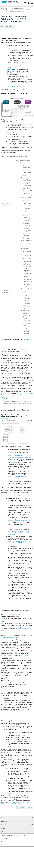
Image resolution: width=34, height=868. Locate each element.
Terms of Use (4, 838)
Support (7, 8)
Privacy (3, 842)
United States (8, 832)
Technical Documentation (18, 8)
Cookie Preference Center (8, 845)
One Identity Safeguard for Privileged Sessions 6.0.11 (16, 10)
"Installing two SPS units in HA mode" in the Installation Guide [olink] (16, 621)
